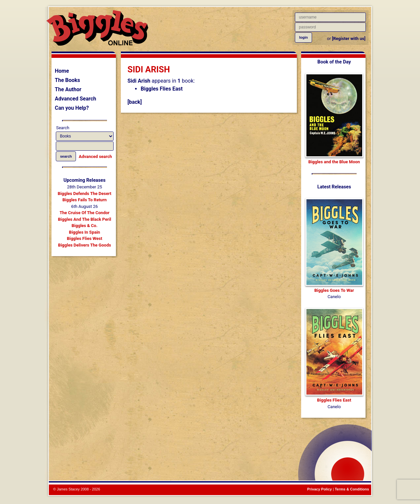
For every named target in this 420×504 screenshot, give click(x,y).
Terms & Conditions (352, 489)
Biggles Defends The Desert (85, 194)
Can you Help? (72, 108)
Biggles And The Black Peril (84, 219)
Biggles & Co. (85, 226)
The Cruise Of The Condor (84, 213)
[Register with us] (349, 39)
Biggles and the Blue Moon (334, 162)
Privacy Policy (319, 489)
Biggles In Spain (85, 232)
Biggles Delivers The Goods (85, 245)
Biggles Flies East (162, 89)
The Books (68, 80)
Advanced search (95, 156)
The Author (68, 89)
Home (62, 71)
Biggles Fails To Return (85, 200)
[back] (135, 102)
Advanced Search (75, 99)
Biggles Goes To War (334, 290)
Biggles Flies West (84, 238)
